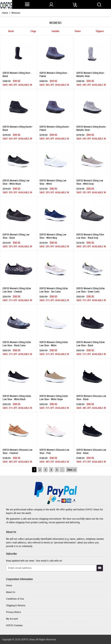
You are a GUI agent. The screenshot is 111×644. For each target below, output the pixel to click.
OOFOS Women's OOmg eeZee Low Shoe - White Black (17, 397)
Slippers (100, 31)
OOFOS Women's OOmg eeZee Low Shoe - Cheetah (17, 290)
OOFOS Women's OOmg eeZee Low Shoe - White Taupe (54, 397)
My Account (12, 619)
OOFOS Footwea (14, 625)
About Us (11, 592)
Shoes (78, 31)
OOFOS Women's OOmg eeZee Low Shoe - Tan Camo (54, 290)
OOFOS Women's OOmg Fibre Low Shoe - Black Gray (90, 236)
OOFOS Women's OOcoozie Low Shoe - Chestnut (18, 451)
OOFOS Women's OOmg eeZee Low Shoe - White (54, 344)
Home (5, 13)
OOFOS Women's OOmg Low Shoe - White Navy (53, 236)
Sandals (55, 31)
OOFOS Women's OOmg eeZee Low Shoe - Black (90, 344)
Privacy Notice (13, 612)
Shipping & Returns (16, 605)
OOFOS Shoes (92, 509)
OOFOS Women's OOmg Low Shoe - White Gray (90, 182)
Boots (11, 31)
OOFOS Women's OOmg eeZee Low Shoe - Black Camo (17, 344)
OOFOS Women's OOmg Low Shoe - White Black (16, 182)
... (62, 470)
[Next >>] (72, 470)
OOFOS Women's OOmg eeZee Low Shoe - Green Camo (90, 290)
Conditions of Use (15, 599)
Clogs (33, 31)
